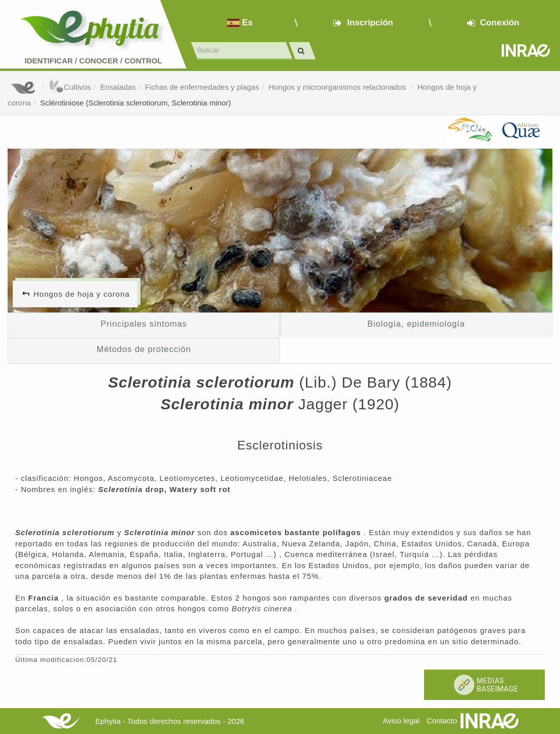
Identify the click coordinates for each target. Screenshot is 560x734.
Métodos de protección (144, 349)
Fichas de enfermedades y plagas (202, 87)
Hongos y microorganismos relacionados (338, 87)
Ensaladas (118, 87)
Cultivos (70, 87)
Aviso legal (401, 721)
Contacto (442, 721)
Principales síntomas (144, 324)
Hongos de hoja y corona (82, 294)
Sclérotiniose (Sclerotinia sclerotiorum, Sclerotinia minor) (135, 103)
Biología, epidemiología (416, 324)
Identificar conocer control (94, 61)
